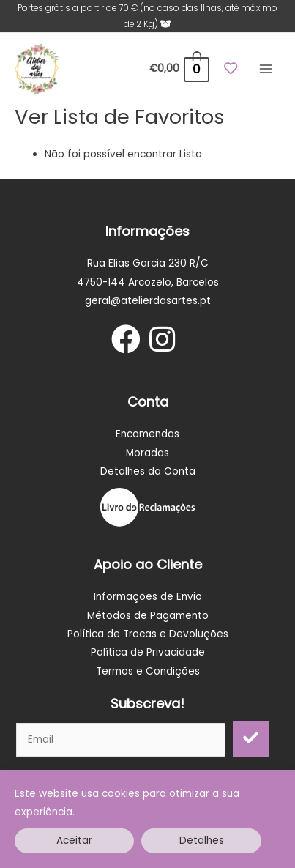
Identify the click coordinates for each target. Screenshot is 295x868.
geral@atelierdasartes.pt (148, 301)
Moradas (147, 453)
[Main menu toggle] (266, 69)
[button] (251, 739)
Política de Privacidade (148, 652)
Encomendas (147, 434)
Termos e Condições (148, 671)
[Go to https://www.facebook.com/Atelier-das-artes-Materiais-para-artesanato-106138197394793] (126, 340)
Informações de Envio (148, 597)
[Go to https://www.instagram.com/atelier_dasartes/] (163, 340)
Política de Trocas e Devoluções (148, 634)
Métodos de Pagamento (148, 616)
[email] (121, 740)
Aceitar (74, 841)
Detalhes (202, 841)
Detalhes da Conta (148, 471)
